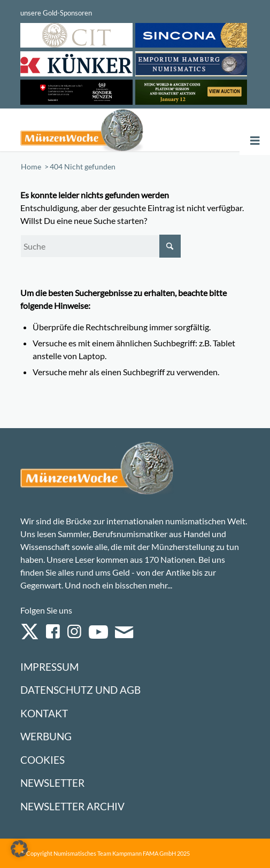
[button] (19, 849)
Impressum (49, 667)
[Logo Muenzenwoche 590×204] (89, 130)
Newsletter (52, 783)
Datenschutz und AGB (80, 690)
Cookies (43, 760)
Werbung (46, 736)
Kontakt (44, 713)
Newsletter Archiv (72, 806)
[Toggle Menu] (255, 141)
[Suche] (101, 246)
